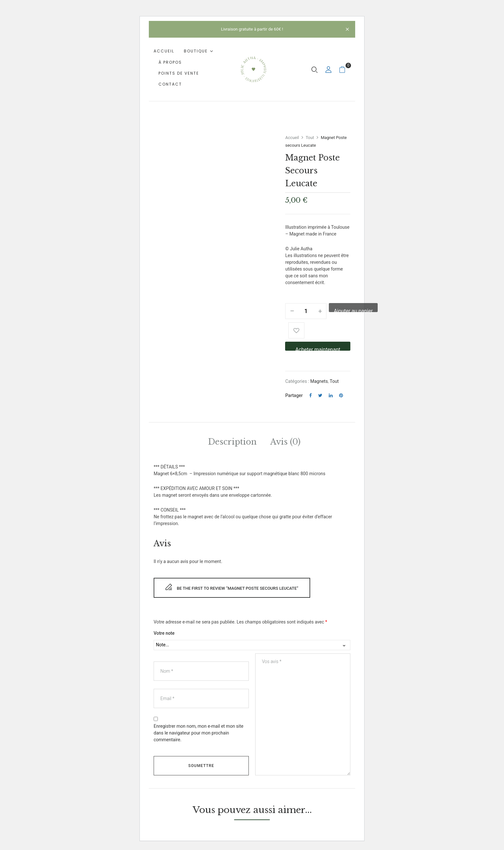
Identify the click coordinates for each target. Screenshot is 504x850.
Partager (294, 395)
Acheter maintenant (318, 349)
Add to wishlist (296, 330)
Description (232, 442)
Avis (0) (285, 442)
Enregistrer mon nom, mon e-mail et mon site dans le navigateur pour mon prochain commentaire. (198, 733)
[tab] (232, 443)
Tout (310, 138)
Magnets (319, 381)
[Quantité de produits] (306, 311)
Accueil (292, 138)
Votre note (164, 633)
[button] (345, 69)
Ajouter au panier (353, 310)
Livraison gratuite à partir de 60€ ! (252, 29)
